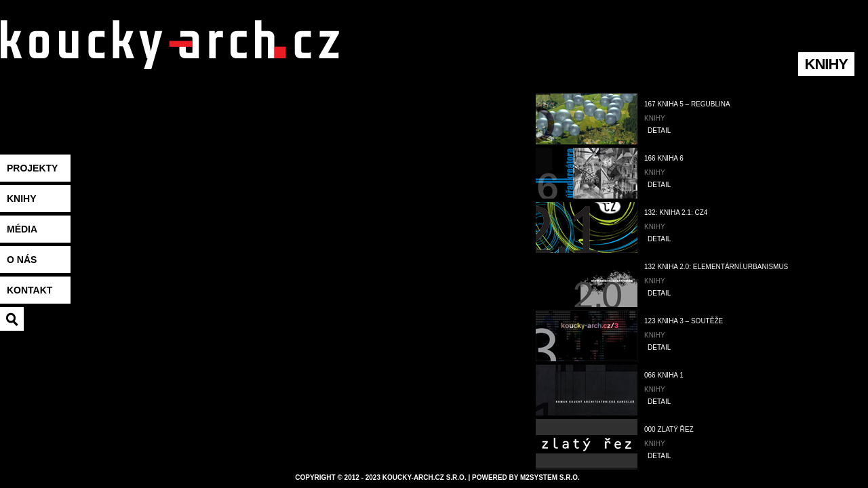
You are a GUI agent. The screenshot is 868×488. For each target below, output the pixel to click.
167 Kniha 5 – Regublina (687, 104)
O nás (22, 260)
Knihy (22, 199)
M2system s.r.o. (550, 477)
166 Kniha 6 (664, 158)
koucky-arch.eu (170, 61)
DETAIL (659, 130)
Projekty (32, 168)
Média (22, 229)
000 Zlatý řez (669, 429)
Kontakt (29, 290)
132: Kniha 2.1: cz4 (676, 212)
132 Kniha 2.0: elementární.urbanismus (716, 267)
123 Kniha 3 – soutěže (684, 321)
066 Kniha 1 (664, 375)
